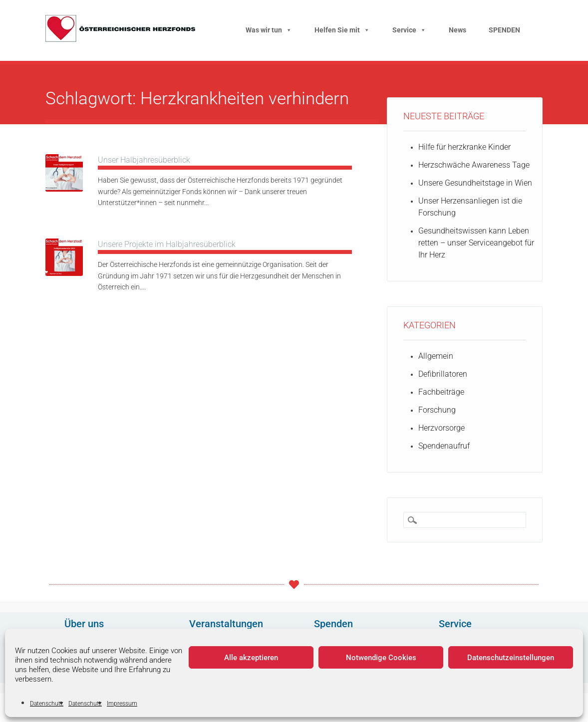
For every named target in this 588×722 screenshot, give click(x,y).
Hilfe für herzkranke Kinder (464, 147)
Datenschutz (47, 704)
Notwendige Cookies (381, 658)
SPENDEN (504, 30)
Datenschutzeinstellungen (511, 658)
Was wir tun (269, 30)
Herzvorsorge (441, 428)
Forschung (437, 410)
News (457, 30)
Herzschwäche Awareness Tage (474, 165)
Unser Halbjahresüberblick (144, 160)
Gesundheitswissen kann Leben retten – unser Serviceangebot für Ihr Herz (476, 243)
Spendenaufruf (444, 446)
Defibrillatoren (443, 374)
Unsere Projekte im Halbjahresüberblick (167, 244)
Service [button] (409, 30)
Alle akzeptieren (251, 658)
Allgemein (436, 356)
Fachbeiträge (441, 392)
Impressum (122, 704)
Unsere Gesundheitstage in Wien (475, 183)
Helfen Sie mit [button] (342, 30)
